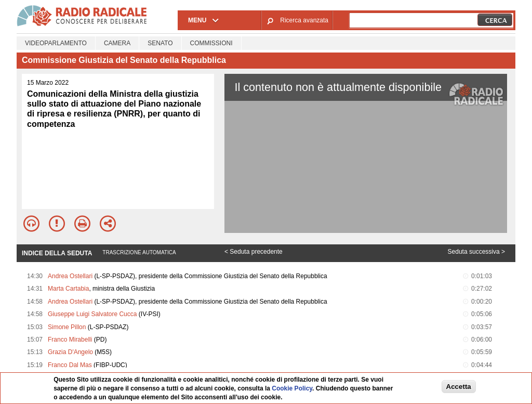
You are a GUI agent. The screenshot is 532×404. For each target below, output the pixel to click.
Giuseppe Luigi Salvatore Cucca (92, 314)
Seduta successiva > (476, 252)
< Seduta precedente (254, 252)
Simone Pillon (67, 327)
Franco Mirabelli (70, 340)
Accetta (459, 387)
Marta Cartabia (68, 289)
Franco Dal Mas (70, 365)
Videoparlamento (56, 43)
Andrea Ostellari (70, 276)
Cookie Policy (292, 388)
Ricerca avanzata (304, 20)
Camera (117, 43)
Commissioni (211, 43)
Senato (160, 43)
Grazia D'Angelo (70, 352)
